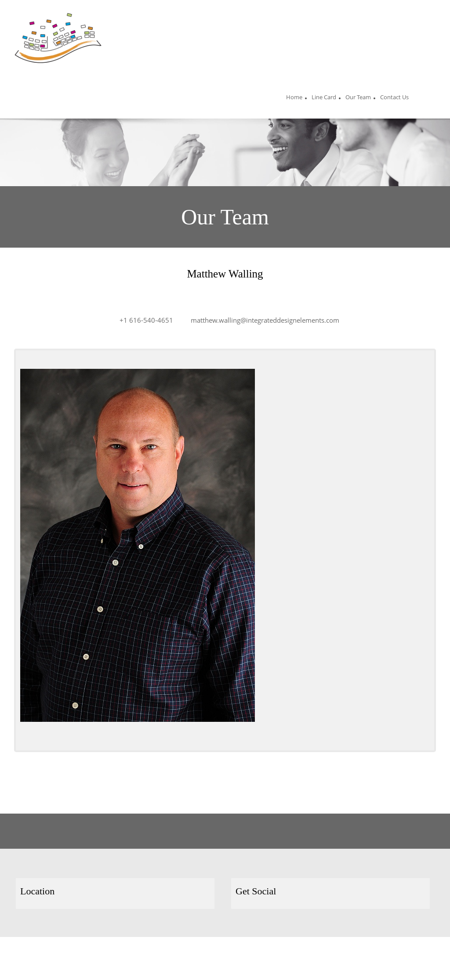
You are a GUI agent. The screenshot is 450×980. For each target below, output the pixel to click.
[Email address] (261, 320)
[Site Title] (58, 38)
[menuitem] (294, 98)
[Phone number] (142, 320)
